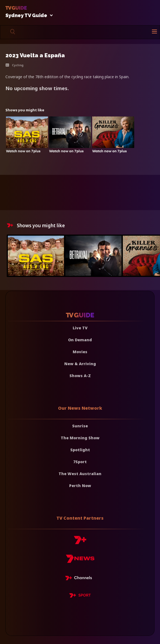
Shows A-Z (80, 376)
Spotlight (80, 450)
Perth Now (80, 486)
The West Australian (80, 474)
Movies (80, 352)
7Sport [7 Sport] (80, 462)
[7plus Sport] (80, 596)
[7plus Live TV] (80, 579)
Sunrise (80, 426)
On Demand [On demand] (80, 340)
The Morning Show (80, 438)
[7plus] (80, 542)
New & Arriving (80, 364)
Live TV (80, 328)
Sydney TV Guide (28, 16)
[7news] (80, 561)
